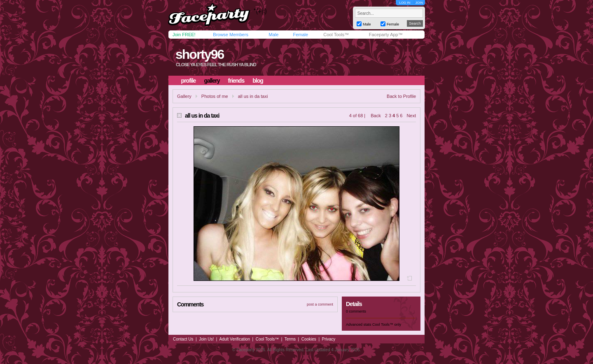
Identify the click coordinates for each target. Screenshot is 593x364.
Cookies (309, 339)
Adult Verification (235, 339)
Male (273, 35)
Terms (290, 339)
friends (236, 81)
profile (189, 81)
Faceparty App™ (386, 35)
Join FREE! (184, 35)
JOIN (419, 3)
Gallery (184, 96)
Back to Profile (401, 96)
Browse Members (231, 35)
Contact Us (183, 339)
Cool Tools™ (336, 35)
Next (411, 116)
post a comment (320, 304)
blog (258, 81)
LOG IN (405, 3)
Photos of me (215, 96)
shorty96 (200, 54)
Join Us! (206, 339)
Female (300, 35)
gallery (212, 81)
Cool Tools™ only (387, 325)
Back (376, 116)
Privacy (329, 339)
